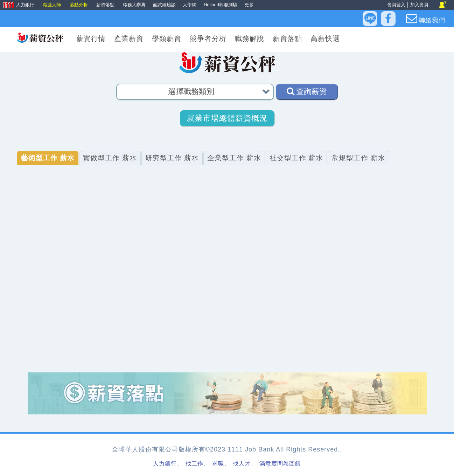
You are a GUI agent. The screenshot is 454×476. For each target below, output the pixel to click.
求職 (218, 464)
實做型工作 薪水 (110, 158)
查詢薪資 (307, 91)
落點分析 (79, 5)
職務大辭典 (134, 5)
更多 (249, 5)
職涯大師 (53, 5)
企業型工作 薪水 (234, 158)
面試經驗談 (164, 5)
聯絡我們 (426, 19)
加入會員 (419, 5)
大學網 (190, 5)
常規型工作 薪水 (358, 158)
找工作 (194, 464)
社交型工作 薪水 (296, 158)
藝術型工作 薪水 (48, 158)
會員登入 (396, 5)
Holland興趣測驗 (221, 5)
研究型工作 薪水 (172, 158)
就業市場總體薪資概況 (227, 118)
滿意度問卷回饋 (280, 464)
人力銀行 (18, 5)
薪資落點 (106, 5)
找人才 (242, 464)
